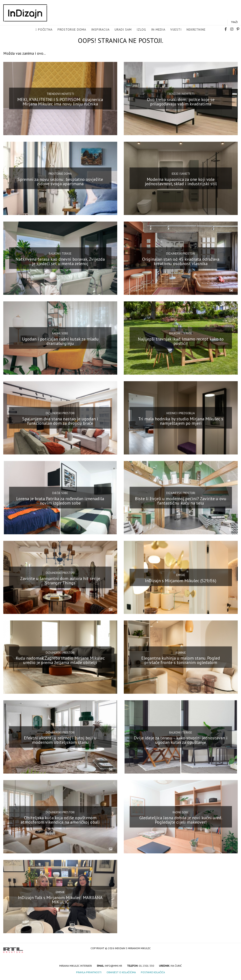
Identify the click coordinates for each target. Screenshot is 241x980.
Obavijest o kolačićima (121, 972)
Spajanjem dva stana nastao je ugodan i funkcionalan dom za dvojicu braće (60, 421)
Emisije (181, 575)
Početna (45, 30)
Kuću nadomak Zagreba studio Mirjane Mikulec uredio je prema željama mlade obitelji (60, 660)
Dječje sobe (60, 493)
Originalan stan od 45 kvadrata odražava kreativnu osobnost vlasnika (181, 261)
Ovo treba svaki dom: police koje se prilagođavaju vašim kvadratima (181, 102)
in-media (158, 30)
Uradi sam (123, 30)
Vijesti (176, 30)
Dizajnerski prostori (181, 254)
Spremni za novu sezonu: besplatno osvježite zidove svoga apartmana (60, 182)
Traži (234, 22)
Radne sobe (60, 333)
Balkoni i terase (60, 254)
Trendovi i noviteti (60, 94)
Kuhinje (181, 653)
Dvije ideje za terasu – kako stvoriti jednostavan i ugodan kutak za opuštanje (181, 740)
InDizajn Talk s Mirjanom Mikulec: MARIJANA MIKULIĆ (60, 900)
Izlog (141, 30)
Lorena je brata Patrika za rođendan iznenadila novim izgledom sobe (60, 501)
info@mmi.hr (114, 966)
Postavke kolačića (153, 972)
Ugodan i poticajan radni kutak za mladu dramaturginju (60, 341)
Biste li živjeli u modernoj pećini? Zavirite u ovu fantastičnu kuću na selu (181, 501)
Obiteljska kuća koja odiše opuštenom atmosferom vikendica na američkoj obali (60, 820)
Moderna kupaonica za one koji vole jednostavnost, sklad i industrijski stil (181, 182)
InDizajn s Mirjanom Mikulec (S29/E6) (181, 580)
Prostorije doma (72, 30)
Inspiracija (100, 30)
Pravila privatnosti (89, 972)
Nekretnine (196, 30)
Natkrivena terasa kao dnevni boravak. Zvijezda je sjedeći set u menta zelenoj (60, 261)
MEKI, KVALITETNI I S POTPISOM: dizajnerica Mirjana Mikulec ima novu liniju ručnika (60, 102)
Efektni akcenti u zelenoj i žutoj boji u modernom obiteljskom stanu (60, 740)
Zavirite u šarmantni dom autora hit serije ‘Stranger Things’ (60, 580)
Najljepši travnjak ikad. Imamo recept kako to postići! (181, 341)
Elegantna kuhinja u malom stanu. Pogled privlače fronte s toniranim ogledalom (181, 660)
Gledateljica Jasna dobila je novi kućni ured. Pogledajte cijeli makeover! (181, 820)
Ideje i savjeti (181, 174)
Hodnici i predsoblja (181, 413)
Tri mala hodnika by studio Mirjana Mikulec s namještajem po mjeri (181, 421)
